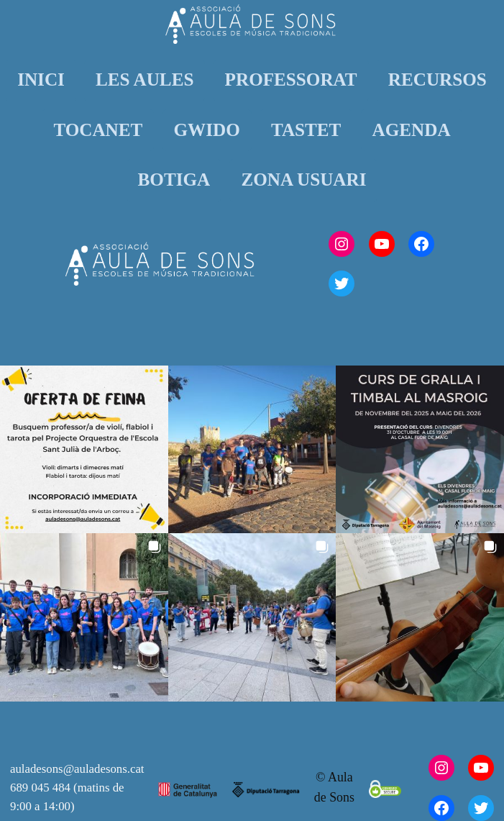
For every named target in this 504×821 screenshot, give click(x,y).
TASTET (306, 130)
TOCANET (98, 130)
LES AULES (145, 80)
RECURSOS (437, 80)
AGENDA (412, 130)
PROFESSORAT (291, 80)
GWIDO (207, 130)
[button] (84, 450)
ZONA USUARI (303, 180)
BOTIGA (174, 180)
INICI (41, 80)
